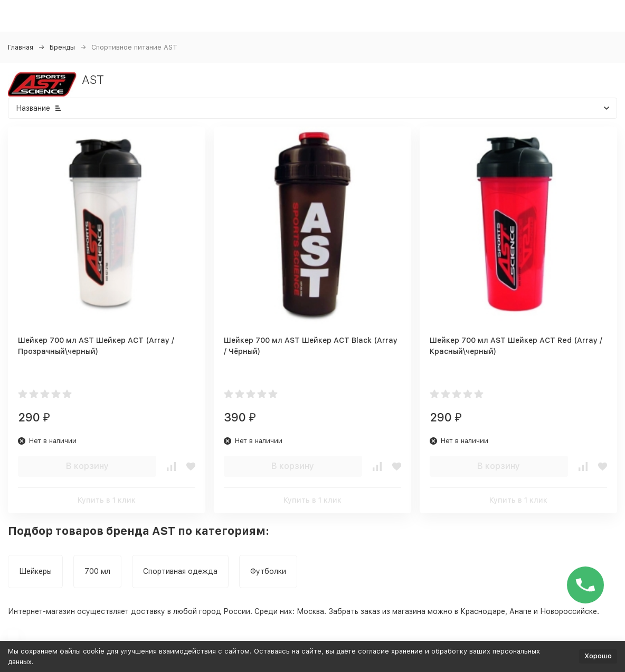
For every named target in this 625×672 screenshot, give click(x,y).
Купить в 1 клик (107, 500)
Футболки (268, 571)
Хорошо (598, 656)
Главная (21, 47)
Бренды (62, 47)
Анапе (520, 611)
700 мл (97, 571)
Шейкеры (35, 571)
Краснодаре (483, 611)
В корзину (87, 466)
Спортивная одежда (180, 571)
